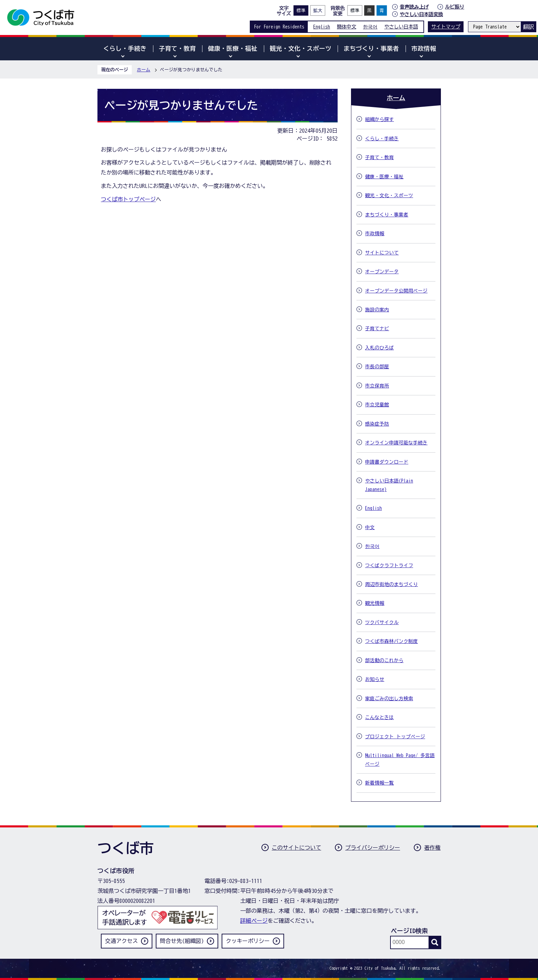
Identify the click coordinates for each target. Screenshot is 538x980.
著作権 (432, 848)
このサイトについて (296, 848)
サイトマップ (446, 27)
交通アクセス (121, 941)
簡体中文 (347, 27)
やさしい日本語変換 (421, 14)
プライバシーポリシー (373, 848)
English (322, 27)
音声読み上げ (414, 7)
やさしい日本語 (401, 27)
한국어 (370, 27)
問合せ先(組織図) (182, 941)
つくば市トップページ (128, 199)
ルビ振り (455, 7)
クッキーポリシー (248, 941)
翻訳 (528, 27)
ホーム (144, 70)
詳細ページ (254, 921)
